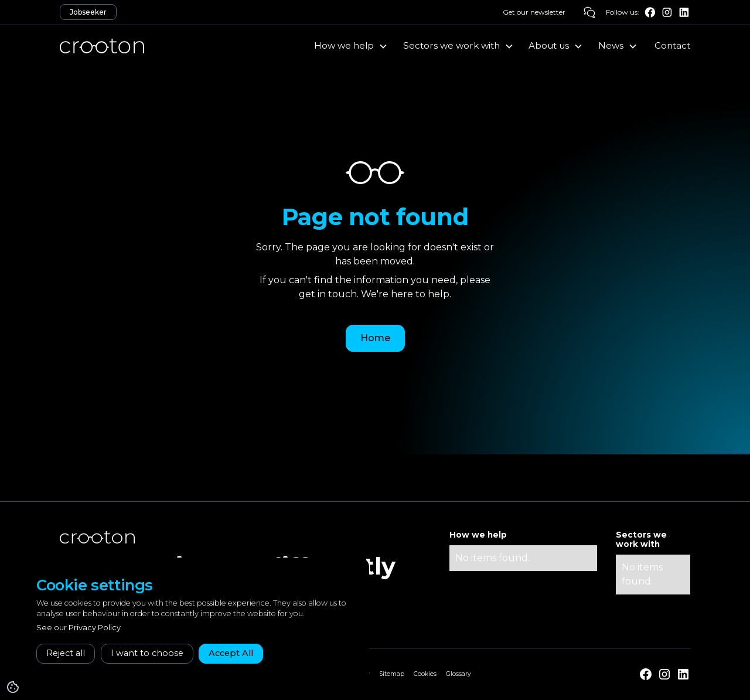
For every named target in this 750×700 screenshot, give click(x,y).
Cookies (425, 674)
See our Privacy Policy (79, 628)
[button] (351, 46)
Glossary (458, 674)
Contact (672, 45)
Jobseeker (88, 12)
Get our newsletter (534, 12)
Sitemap (392, 674)
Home (375, 338)
